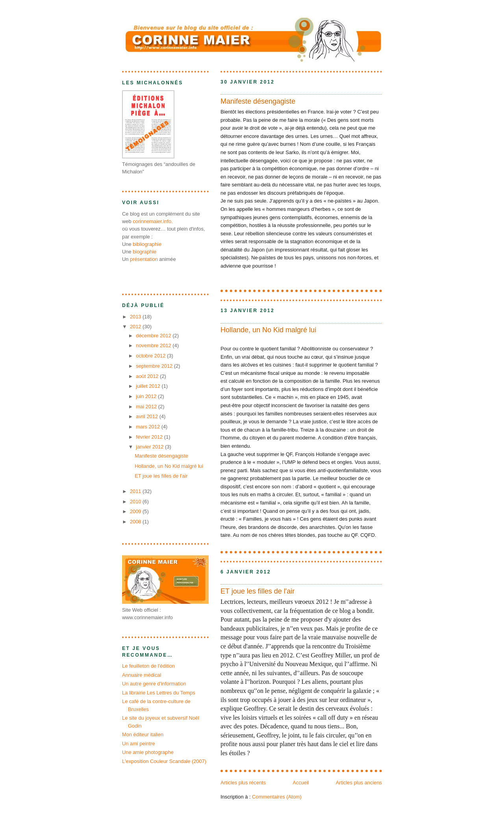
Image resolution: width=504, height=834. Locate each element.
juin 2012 (147, 396)
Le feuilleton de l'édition (148, 666)
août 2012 (148, 376)
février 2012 (150, 437)
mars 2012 (148, 427)
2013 (136, 317)
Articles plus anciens (359, 783)
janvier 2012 (150, 447)
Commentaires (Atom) (277, 797)
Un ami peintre (139, 744)
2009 (136, 511)
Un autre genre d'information (154, 684)
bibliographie (147, 244)
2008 (136, 522)
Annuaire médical (142, 675)
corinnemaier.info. (153, 221)
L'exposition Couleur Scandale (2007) (164, 761)
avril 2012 (147, 416)
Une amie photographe (148, 752)
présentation (144, 259)
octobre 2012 (151, 356)
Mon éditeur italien (143, 734)
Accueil (301, 783)
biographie (145, 252)
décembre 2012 (154, 336)
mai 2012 (147, 407)
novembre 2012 (154, 345)
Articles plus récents (243, 783)
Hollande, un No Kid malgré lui (268, 330)
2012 (136, 327)
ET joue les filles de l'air (258, 591)
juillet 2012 (149, 386)
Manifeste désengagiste (258, 101)
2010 (136, 502)
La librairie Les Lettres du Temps (159, 693)
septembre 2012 (155, 366)
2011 (136, 491)
